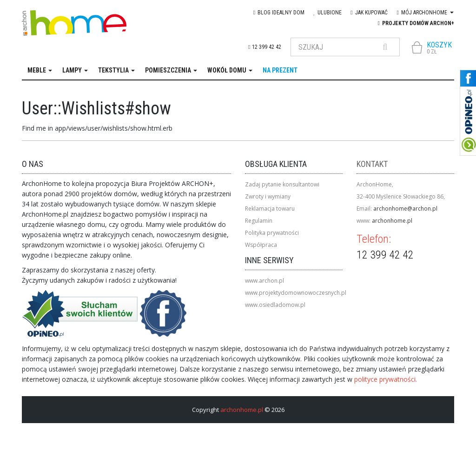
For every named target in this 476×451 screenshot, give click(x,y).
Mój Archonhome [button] (425, 13)
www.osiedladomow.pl (275, 305)
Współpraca (261, 245)
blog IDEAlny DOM (279, 13)
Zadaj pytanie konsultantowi (282, 184)
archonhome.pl (392, 221)
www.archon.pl (264, 281)
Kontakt (372, 164)
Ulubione (327, 13)
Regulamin (259, 221)
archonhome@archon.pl (405, 209)
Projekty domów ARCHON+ (416, 23)
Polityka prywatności (272, 233)
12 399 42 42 (264, 47)
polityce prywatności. (386, 379)
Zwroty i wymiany (268, 196)
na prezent (280, 70)
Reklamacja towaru (270, 209)
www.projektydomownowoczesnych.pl (296, 293)
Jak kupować (369, 13)
